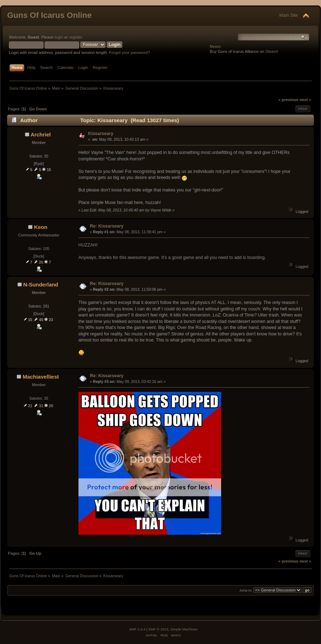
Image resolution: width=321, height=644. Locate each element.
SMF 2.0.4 (137, 629)
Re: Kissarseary (107, 226)
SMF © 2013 (158, 629)
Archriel (41, 134)
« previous (288, 100)
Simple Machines (184, 629)
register (75, 37)
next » (305, 100)
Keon (40, 227)
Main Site (289, 15)
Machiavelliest (41, 377)
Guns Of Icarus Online (49, 15)
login (59, 37)
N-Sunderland (41, 284)
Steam (271, 51)
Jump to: (246, 590)
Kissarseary (101, 134)
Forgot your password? (130, 53)
